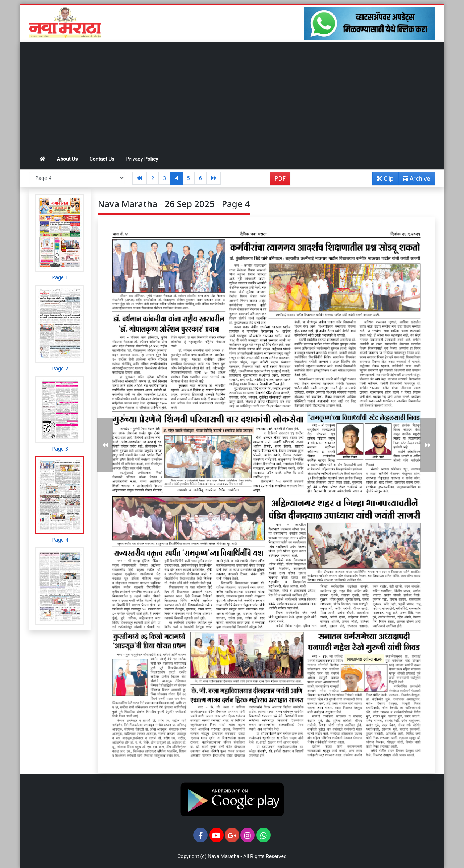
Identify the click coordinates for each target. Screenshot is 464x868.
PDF (280, 178)
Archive (415, 180)
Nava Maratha (223, 856)
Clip (385, 178)
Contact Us (102, 159)
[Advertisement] (232, 96)
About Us (67, 159)
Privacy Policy (142, 159)
